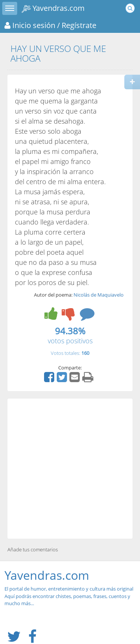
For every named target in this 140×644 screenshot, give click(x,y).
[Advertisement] (70, 469)
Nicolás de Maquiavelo (99, 295)
